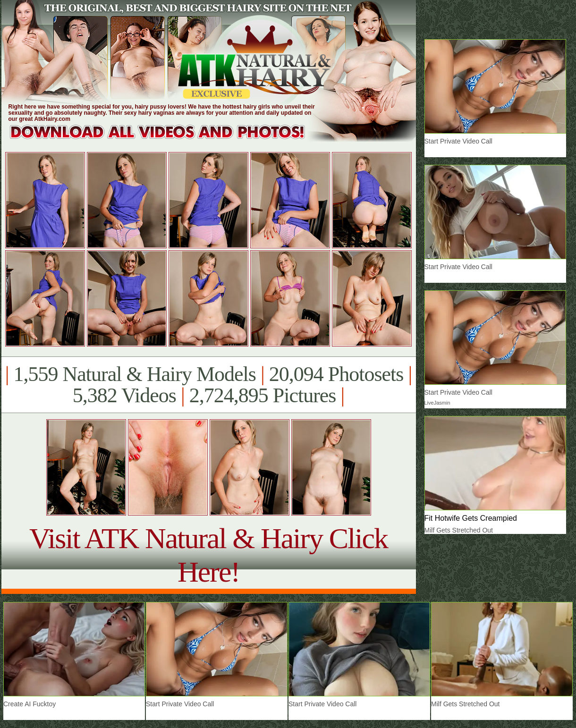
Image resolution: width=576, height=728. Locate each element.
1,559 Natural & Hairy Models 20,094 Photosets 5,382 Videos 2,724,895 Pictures (208, 385)
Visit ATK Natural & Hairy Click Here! (208, 555)
